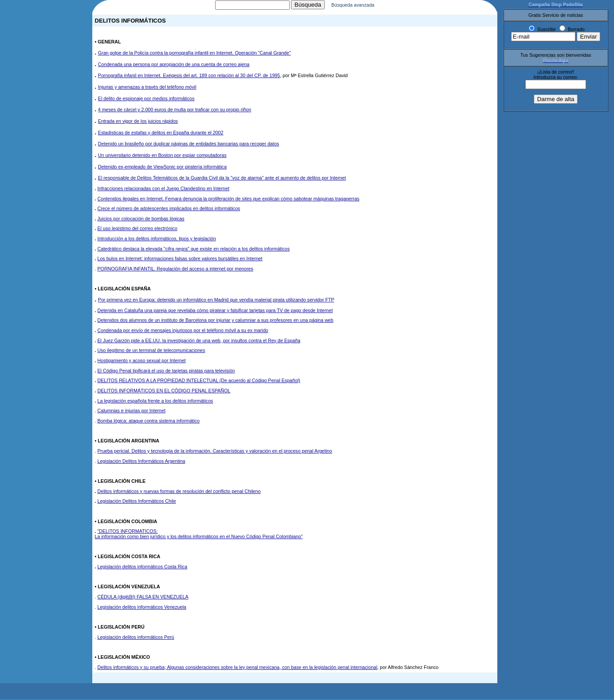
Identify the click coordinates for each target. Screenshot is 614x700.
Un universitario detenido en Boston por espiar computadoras (162, 156)
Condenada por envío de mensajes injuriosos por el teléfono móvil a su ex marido (183, 331)
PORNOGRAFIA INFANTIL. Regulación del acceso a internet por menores (175, 270)
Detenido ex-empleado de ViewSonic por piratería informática (162, 168)
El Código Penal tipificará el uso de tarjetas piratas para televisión (166, 372)
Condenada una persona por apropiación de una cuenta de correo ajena (174, 65)
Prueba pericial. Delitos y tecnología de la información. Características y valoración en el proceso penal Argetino (215, 452)
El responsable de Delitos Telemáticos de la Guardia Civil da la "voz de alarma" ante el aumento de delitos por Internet (222, 179)
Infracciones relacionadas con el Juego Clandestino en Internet (163, 189)
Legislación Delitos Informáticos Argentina (142, 462)
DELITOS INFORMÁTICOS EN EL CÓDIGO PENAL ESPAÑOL (164, 391)
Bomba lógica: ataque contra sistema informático (149, 422)
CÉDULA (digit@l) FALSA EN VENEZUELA (143, 598)
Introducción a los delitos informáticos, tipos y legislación (157, 239)
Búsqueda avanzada (362, 6)
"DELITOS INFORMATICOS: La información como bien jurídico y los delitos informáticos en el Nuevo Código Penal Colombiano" (199, 535)
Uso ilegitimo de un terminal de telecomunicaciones (152, 351)
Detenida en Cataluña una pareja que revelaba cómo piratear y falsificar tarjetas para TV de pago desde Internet (215, 311)
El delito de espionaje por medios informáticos (146, 99)
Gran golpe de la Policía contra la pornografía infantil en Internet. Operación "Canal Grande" (195, 54)
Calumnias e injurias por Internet (132, 411)
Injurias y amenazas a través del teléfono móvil (147, 88)
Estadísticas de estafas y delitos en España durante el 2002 (161, 133)
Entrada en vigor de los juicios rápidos (138, 122)
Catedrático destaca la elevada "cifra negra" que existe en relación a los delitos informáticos (194, 250)
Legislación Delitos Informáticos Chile (137, 502)
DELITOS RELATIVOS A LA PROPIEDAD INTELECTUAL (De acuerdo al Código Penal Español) (199, 381)
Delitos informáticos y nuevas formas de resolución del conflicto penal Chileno (179, 492)
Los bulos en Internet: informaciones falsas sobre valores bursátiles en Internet (180, 259)
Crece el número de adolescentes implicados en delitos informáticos (169, 209)
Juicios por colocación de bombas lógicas (141, 219)
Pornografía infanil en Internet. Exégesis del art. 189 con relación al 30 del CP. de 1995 (189, 76)
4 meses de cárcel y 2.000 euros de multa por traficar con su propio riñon (175, 110)
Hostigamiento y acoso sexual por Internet (142, 361)
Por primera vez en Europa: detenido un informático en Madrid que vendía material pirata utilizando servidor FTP (216, 301)
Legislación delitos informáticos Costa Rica (143, 567)
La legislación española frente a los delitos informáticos (155, 402)
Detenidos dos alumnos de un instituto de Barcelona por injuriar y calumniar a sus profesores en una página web (216, 321)
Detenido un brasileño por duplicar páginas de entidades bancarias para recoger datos (189, 145)
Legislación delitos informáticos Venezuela (142, 608)
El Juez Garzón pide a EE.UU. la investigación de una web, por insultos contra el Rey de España (199, 341)
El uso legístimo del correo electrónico (138, 229)
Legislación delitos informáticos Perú (136, 638)
